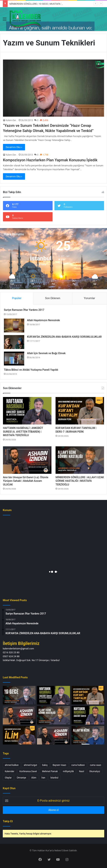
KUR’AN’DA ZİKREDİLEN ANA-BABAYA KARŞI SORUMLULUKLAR (64, 337)
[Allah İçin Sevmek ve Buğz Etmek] (14, 359)
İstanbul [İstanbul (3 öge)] (54, 778)
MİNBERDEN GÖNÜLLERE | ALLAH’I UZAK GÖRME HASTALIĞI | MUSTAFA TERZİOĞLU (80, 481)
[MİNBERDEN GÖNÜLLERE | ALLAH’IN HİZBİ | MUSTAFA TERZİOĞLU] (88, 735)
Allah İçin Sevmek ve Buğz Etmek (46, 353)
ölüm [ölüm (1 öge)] (34, 778)
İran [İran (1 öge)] (43, 778)
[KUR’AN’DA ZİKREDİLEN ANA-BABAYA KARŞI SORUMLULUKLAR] (14, 342)
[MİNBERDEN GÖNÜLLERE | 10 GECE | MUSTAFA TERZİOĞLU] (19, 695)
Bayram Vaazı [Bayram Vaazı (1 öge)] (60, 765)
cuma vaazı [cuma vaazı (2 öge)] (96, 765)
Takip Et (8, 821)
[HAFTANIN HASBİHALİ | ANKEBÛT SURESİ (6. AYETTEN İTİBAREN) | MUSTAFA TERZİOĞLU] (27, 411)
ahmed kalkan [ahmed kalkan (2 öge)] (12, 765)
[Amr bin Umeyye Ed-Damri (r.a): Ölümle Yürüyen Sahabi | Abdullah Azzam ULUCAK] (27, 460)
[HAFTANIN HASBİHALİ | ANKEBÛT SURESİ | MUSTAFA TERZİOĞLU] (88, 715)
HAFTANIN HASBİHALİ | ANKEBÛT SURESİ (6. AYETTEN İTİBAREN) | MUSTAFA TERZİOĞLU (23, 432)
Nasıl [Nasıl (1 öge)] (82, 771)
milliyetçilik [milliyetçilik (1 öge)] (68, 771)
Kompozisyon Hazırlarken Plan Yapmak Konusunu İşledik (50, 160)
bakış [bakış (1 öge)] (45, 765)
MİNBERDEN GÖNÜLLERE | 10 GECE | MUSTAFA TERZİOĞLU (41, 4)
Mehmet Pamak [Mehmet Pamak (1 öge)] (50, 771)
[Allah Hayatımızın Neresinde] (14, 326)
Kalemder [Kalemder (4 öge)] (10, 771)
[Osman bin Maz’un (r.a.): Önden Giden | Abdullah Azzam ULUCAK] (53, 735)
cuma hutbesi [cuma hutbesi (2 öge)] (78, 765)
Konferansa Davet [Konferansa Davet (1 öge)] (28, 771)
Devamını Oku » (14, 147)
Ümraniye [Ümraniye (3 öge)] (21, 778)
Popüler (17, 298)
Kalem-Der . (11, 120)
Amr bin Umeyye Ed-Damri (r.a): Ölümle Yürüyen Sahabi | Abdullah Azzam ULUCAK (26, 481)
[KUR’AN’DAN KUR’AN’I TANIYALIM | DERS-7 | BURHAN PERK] (80, 411)
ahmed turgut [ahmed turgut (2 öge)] (31, 765)
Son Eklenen (53, 298)
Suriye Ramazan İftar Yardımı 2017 (24, 310)
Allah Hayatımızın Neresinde (44, 320)
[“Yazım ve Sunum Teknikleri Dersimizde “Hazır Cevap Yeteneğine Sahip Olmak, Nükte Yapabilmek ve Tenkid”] (53, 88)
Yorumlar (89, 298)
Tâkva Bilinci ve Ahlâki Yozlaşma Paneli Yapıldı (31, 370)
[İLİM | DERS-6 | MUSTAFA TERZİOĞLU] (19, 735)
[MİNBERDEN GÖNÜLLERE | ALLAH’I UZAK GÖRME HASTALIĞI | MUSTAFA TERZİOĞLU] (80, 460)
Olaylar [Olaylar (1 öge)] (8, 778)
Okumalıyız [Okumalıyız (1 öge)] (95, 771)
